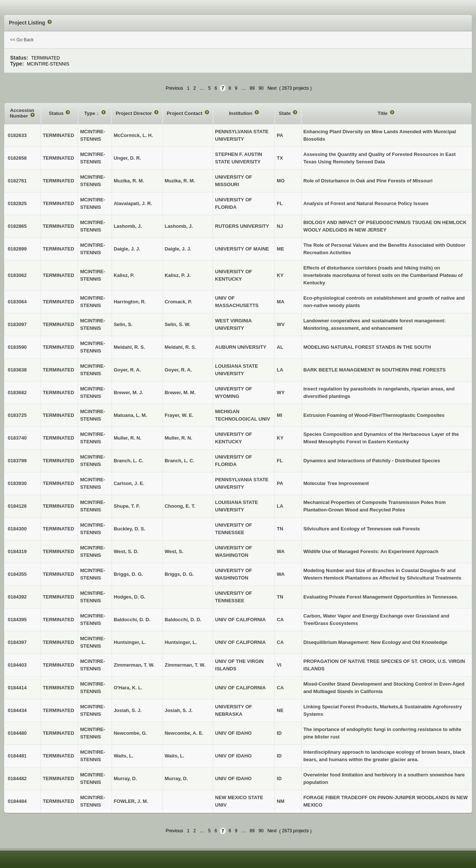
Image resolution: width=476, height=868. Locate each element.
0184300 (17, 529)
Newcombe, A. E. (184, 733)
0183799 (17, 461)
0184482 (17, 778)
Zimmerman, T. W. (185, 665)
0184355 (17, 574)
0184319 (17, 551)
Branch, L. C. (180, 461)
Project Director (134, 113)
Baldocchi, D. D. (183, 620)
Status (57, 113)
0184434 (17, 710)
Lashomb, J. (179, 226)
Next (272, 88)
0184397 (17, 642)
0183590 (17, 347)
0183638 (17, 370)
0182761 (17, 181)
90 (261, 88)
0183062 (17, 275)
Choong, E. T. (180, 506)
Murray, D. (176, 778)
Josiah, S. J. (179, 710)
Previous (175, 88)
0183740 (17, 438)
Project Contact (185, 113)
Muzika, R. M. (180, 181)
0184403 (17, 665)
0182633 (17, 135)
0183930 (17, 483)
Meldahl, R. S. (181, 347)
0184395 (17, 620)
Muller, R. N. (178, 438)
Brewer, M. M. (180, 392)
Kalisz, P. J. (178, 275)
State (285, 113)
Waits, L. (175, 756)
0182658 (17, 158)
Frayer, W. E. (179, 415)
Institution (241, 113)
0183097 (17, 324)
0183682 (17, 392)
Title (383, 113)
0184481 (17, 756)
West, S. (174, 551)
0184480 (17, 733)
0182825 (17, 203)
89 (252, 88)
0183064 (17, 302)
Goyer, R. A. (178, 370)
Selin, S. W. (178, 324)
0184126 (17, 506)
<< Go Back (22, 40)
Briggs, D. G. (179, 574)
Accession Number (22, 113)
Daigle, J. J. (178, 249)
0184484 (17, 801)
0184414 (17, 688)
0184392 (17, 597)
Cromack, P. (178, 302)
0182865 (17, 226)
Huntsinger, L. (181, 642)
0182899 (17, 249)
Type (91, 113)
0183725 (17, 415)
